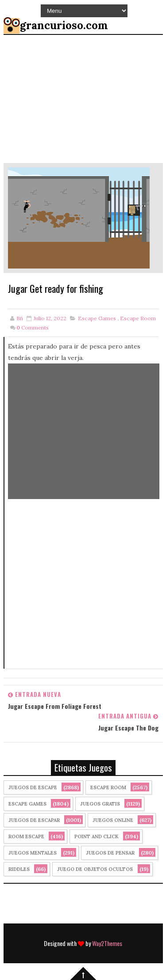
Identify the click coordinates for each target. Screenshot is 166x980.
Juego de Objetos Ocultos (95, 869)
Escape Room (138, 318)
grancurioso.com (64, 25)
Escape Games (97, 318)
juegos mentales (33, 853)
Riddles (19, 869)
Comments (33, 327)
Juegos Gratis (100, 804)
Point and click (97, 836)
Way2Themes (107, 943)
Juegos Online (113, 820)
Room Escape (26, 836)
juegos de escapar (34, 820)
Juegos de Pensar (110, 853)
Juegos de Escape (33, 787)
